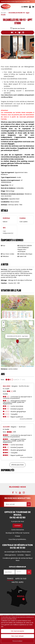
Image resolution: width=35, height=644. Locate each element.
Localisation (16, 32)
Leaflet (22, 366)
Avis (19, 32)
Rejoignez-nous (18, 487)
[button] (33, 7)
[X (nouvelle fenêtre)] (16, 493)
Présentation (12, 32)
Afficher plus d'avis (17, 465)
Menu (26, 7)
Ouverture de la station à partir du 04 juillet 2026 (15, 2)
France (10, 579)
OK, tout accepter (18, 631)
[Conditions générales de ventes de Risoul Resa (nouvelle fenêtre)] (18, 559)
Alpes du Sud (21, 579)
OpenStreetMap (30, 366)
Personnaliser (17, 641)
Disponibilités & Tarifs (23, 32)
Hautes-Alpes (18, 582)
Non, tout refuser (18, 636)
